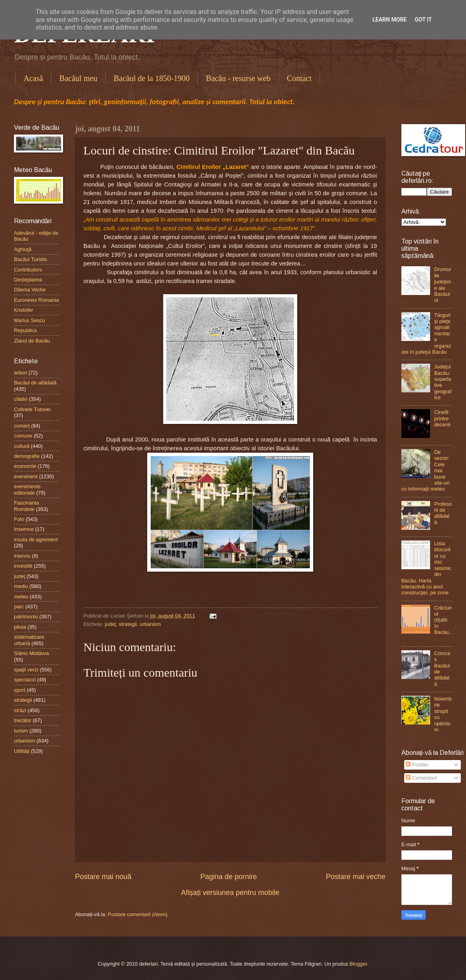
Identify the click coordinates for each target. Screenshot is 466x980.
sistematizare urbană (29, 640)
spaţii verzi (26, 670)
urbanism (150, 624)
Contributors (28, 270)
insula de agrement (36, 539)
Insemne (24, 529)
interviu (22, 556)
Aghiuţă (23, 249)
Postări (417, 765)
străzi (20, 710)
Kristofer (24, 310)
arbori (21, 373)
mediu (21, 586)
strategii (128, 624)
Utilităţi (22, 751)
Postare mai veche (356, 877)
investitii (23, 566)
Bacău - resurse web (238, 78)
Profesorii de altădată (443, 513)
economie (25, 466)
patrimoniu (26, 617)
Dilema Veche (30, 290)
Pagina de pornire (229, 877)
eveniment (26, 476)
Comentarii (421, 778)
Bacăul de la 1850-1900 (152, 78)
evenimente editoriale (27, 489)
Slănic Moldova (31, 653)
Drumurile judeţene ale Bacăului (443, 285)
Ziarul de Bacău (32, 341)
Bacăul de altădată (35, 383)
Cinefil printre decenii (442, 418)
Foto (19, 519)
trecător (23, 720)
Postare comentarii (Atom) (138, 914)
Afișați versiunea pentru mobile (230, 893)
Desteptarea (28, 280)
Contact (299, 78)
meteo (21, 597)
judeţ (111, 624)
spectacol (25, 680)
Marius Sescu (30, 320)
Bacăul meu (78, 78)
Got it (423, 20)
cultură (22, 446)
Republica (25, 330)
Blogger (358, 964)
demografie (27, 456)
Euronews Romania (36, 300)
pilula (20, 627)
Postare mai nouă (103, 877)
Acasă (33, 78)
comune (23, 436)
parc (19, 607)
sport (20, 690)
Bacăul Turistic (31, 259)
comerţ (22, 426)
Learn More (389, 20)
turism (21, 731)
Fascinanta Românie (27, 506)
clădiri (21, 399)
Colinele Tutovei (32, 409)
